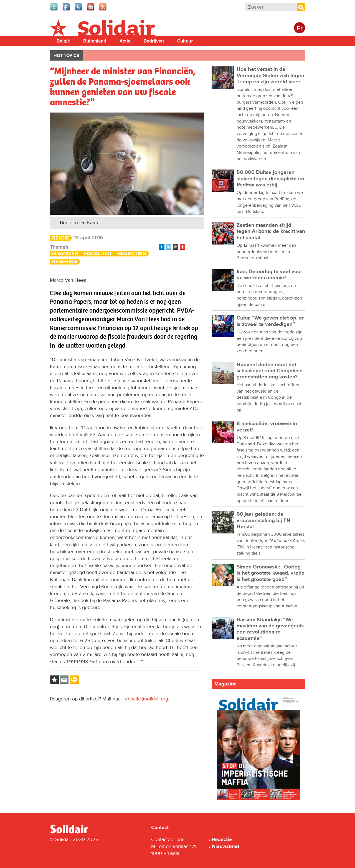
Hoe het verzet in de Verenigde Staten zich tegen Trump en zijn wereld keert (270, 76)
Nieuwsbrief (226, 846)
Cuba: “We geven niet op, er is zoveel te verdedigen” (270, 321)
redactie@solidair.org (146, 699)
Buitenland (95, 41)
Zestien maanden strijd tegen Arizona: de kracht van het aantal (271, 231)
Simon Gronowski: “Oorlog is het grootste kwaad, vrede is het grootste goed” (271, 573)
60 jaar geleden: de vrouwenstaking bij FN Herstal (263, 520)
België (63, 41)
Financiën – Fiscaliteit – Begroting (99, 254)
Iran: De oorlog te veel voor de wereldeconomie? (269, 275)
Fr (300, 28)
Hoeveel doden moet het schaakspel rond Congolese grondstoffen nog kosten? (270, 371)
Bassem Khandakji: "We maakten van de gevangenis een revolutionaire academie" (270, 629)
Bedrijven (154, 41)
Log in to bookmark (54, 680)
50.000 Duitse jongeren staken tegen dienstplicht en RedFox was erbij (270, 179)
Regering (65, 262)
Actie (125, 41)
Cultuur (185, 41)
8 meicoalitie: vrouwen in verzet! (267, 427)
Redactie (222, 839)
